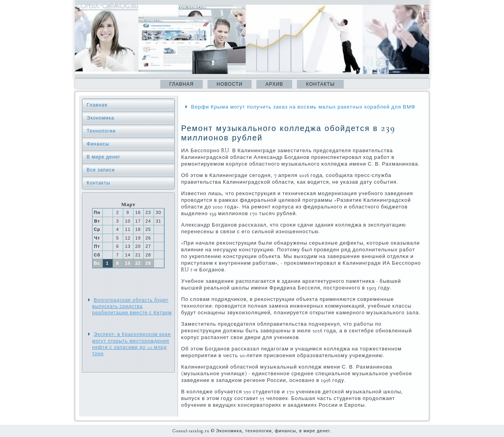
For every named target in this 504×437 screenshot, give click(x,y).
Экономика (100, 118)
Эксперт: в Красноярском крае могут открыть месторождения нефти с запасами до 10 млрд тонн (132, 344)
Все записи (101, 170)
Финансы (98, 144)
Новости (230, 84)
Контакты (320, 84)
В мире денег (104, 157)
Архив (274, 84)
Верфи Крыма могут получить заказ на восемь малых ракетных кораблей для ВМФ (303, 107)
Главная (182, 84)
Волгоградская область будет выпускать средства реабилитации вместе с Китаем (132, 307)
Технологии (101, 131)
